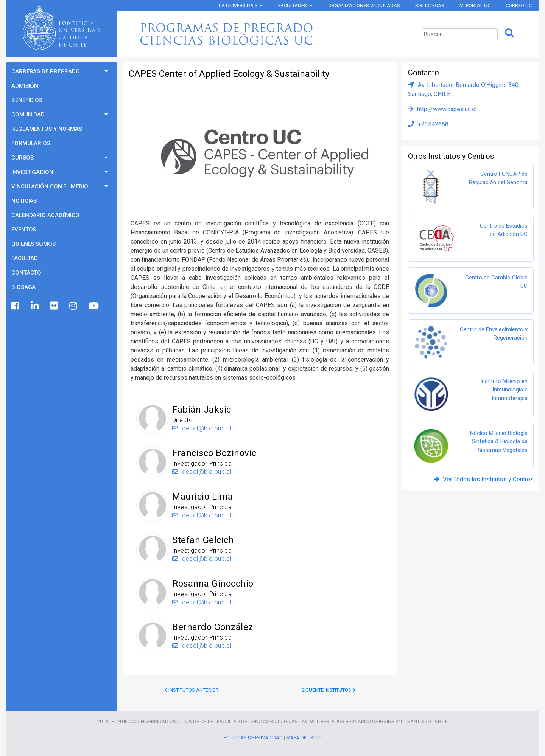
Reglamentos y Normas (47, 129)
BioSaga (23, 287)
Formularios (31, 143)
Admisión (25, 86)
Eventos (24, 230)
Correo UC (519, 5)
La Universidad (238, 5)
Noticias (24, 201)
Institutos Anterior (192, 690)
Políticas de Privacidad (253, 738)
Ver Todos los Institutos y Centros (488, 479)
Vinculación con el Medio (50, 186)
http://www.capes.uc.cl (447, 109)
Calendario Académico (45, 215)
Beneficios (27, 100)
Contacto (26, 273)
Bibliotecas (430, 5)
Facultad (25, 258)
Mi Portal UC (475, 5)
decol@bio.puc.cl (202, 428)
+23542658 (433, 124)
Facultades (293, 5)
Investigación (32, 172)
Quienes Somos (33, 244)
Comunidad (28, 115)
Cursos (22, 158)
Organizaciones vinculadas (364, 5)
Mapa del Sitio (304, 738)
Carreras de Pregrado (46, 71)
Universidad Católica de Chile (61, 28)
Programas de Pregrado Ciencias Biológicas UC (259, 34)
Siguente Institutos (328, 690)
